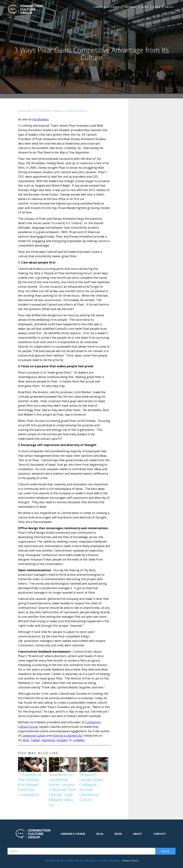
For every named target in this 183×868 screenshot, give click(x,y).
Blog (145, 7)
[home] (25, 9)
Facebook (49, 740)
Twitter (36, 740)
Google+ (62, 740)
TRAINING (130, 7)
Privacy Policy (131, 861)
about (170, 7)
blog (26, 740)
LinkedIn (79, 740)
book (157, 7)
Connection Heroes (77, 111)
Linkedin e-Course (107, 7)
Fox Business (41, 119)
